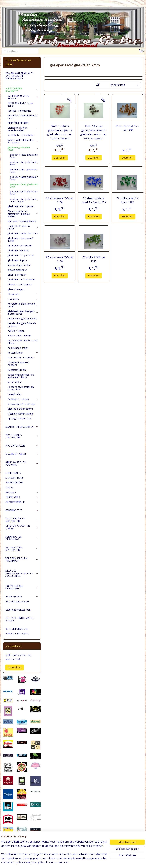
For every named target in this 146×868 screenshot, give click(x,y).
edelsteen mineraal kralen (22, 221)
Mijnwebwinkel (109, 863)
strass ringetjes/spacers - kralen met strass (22, 376)
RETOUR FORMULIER (17, 629)
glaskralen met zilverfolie (21, 279)
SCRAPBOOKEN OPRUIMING (22, 538)
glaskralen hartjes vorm (21, 255)
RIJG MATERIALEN (22, 446)
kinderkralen (15, 382)
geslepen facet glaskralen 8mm (24, 193)
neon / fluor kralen (18, 123)
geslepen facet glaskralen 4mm (24, 163)
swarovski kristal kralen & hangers (23, 141)
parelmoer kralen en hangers (19, 364)
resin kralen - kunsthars (21, 358)
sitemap (67, 863)
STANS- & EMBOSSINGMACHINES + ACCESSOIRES (22, 573)
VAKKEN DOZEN (14, 483)
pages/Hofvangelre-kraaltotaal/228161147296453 (18, 851)
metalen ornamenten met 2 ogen (23, 117)
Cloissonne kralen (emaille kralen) (23, 129)
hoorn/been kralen (18, 348)
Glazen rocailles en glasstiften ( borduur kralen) (23, 214)
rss (73, 863)
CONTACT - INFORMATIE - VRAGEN (20, 619)
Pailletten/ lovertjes (23, 399)
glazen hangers (16, 289)
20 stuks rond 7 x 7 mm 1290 (127, 128)
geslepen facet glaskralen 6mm (24, 178)
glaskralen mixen (17, 275)
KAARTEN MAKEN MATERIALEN (22, 520)
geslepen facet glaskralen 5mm (24, 171)
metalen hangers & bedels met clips (22, 325)
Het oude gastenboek (17, 602)
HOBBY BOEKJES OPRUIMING (22, 587)
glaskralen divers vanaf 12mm (20, 240)
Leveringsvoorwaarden (18, 610)
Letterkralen (14, 394)
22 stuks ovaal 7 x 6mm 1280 (127, 200)
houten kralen (23, 353)
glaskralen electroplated (21, 206)
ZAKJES (9, 488)
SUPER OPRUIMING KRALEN (23, 97)
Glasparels (23, 294)
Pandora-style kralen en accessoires (21, 388)
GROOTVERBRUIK (22, 502)
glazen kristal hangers (20, 284)
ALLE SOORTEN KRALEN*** (22, 90)
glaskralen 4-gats (17, 260)
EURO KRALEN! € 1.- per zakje (20, 104)
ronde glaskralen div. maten (23, 227)
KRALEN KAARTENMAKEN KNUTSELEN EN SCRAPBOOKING (19, 76)
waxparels (23, 299)
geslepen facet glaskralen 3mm (24, 156)
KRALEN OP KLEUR (22, 454)
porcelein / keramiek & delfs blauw (23, 342)
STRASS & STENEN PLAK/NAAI (22, 464)
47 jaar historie (22, 597)
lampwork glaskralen (19, 265)
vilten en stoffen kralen (20, 414)
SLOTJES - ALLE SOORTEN (22, 427)
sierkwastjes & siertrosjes (22, 404)
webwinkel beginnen (84, 863)
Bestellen (60, 158)
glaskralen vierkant (18, 250)
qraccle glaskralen (17, 270)
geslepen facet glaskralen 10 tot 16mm (24, 200)
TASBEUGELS (22, 497)
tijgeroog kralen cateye (20, 409)
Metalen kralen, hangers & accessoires (23, 313)
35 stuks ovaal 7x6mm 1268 (60, 200)
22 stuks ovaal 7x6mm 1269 (60, 259)
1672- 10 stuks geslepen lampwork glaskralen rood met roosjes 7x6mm (60, 132)
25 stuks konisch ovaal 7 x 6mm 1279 (93, 200)
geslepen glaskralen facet (23, 149)
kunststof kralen (23, 370)
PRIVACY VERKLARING (17, 634)
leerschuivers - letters (19, 336)
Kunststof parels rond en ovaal (23, 305)
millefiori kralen (16, 331)
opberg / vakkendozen (20, 418)
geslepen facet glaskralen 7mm (24, 186)
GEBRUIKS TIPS (22, 510)
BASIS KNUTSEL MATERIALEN (22, 549)
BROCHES (22, 492)
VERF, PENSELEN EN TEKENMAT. (22, 560)
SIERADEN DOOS (14, 478)
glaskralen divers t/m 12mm (23, 233)
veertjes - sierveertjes (19, 111)
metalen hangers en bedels (22, 319)
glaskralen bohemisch (20, 246)
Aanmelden (14, 667)
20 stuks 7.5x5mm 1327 (93, 259)
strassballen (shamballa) (21, 135)
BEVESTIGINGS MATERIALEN (22, 436)
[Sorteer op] (117, 85)
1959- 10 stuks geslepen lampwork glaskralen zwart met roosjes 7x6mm (93, 132)
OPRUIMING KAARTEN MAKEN (22, 527)
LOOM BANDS (13, 473)
